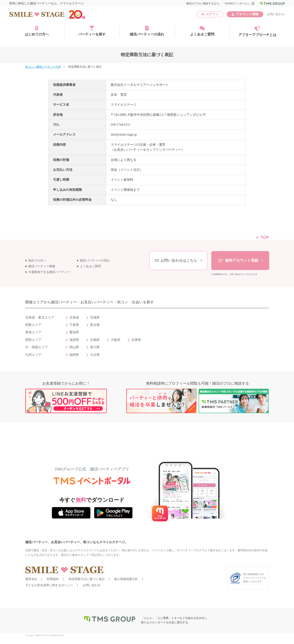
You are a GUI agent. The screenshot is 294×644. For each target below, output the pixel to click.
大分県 (95, 355)
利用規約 (53, 579)
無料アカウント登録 (242, 260)
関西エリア (33, 340)
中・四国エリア (37, 347)
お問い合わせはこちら (179, 260)
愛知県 (74, 332)
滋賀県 (74, 340)
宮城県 (95, 318)
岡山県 (74, 347)
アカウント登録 (247, 14)
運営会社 (31, 579)
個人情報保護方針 (126, 579)
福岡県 (74, 355)
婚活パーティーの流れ (147, 31)
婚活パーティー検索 (42, 266)
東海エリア (33, 332)
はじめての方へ (37, 31)
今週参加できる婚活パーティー (49, 272)
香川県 (95, 347)
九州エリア (33, 355)
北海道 (74, 318)
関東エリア (33, 325)
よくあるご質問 (202, 31)
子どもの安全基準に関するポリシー (49, 585)
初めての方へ (37, 261)
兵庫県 (136, 340)
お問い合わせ (276, 14)
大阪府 (116, 340)
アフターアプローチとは (257, 31)
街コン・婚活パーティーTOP (43, 67)
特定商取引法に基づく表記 (87, 579)
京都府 (95, 340)
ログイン (212, 14)
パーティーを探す (92, 31)
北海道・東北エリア (40, 318)
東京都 (95, 325)
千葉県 (74, 325)
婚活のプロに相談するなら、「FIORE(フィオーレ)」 (220, 3)
